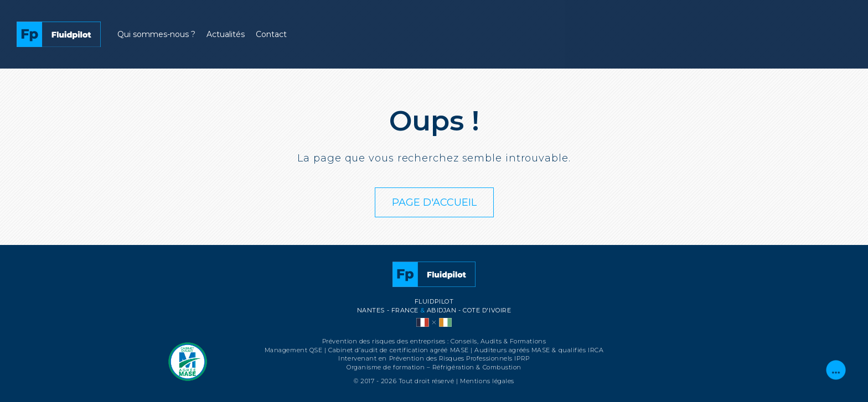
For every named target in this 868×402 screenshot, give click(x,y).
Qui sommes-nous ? (156, 34)
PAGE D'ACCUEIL (434, 202)
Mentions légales (487, 381)
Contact (271, 34)
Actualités (226, 34)
